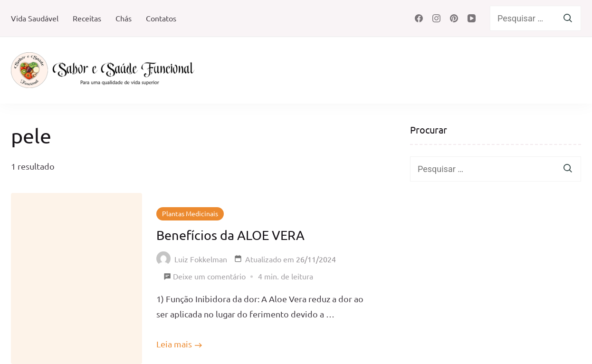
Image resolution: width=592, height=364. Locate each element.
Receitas (87, 18)
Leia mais (174, 344)
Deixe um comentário (209, 277)
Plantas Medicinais (190, 213)
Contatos (161, 18)
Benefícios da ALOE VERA (230, 235)
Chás (124, 18)
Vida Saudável (35, 18)
